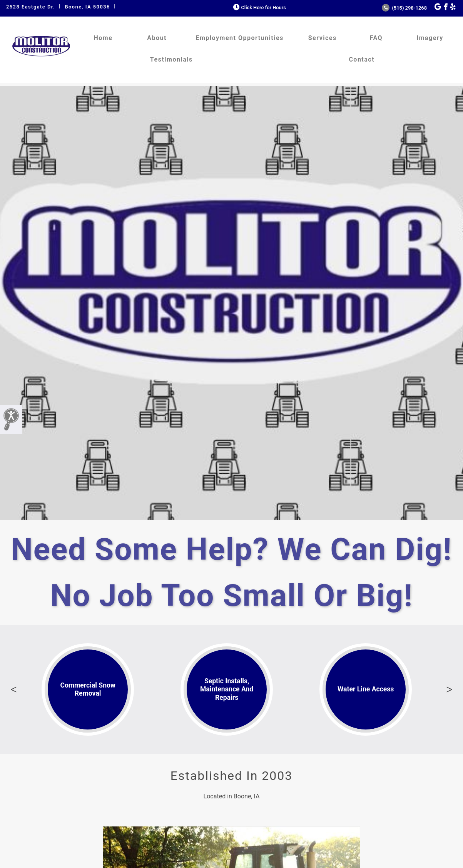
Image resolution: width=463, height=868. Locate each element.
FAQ (376, 38)
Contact (362, 59)
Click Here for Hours (259, 8)
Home (103, 38)
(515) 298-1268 (404, 8)
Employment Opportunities (239, 38)
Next (450, 689)
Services (323, 38)
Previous (13, 689)
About (157, 38)
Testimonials (171, 59)
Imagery (430, 38)
